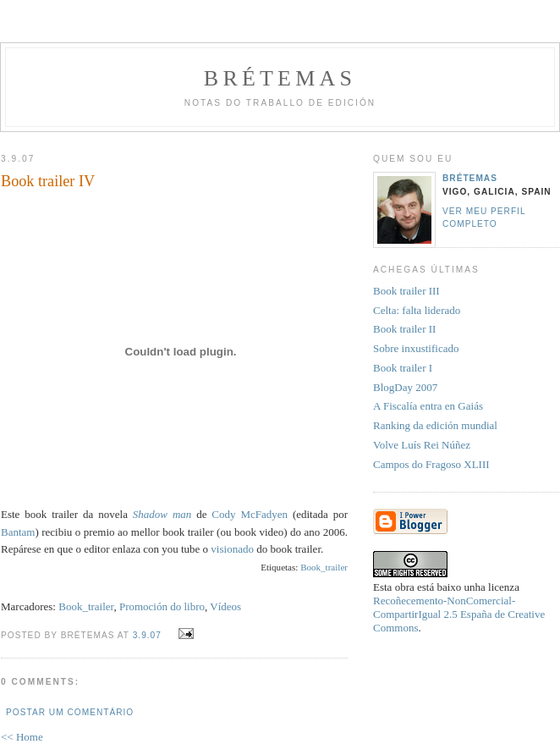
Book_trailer (324, 567)
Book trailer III (406, 291)
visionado (232, 549)
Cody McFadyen (250, 514)
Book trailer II (404, 329)
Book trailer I (403, 368)
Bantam (18, 532)
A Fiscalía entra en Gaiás (428, 406)
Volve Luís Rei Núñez (422, 445)
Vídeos (225, 606)
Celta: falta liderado (417, 310)
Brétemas (280, 78)
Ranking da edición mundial (435, 425)
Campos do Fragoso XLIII (431, 464)
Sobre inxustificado (416, 348)
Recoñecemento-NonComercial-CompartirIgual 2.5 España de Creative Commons (459, 614)
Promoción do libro (162, 606)
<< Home (22, 737)
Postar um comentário (70, 712)
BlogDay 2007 (405, 387)
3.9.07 (147, 635)
